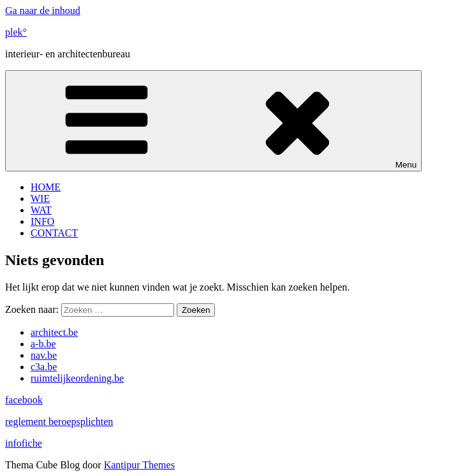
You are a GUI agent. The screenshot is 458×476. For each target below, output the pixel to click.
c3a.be (44, 367)
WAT (41, 210)
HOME (46, 187)
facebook (24, 400)
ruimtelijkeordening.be (77, 378)
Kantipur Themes (139, 465)
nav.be (44, 355)
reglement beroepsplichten (59, 422)
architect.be (54, 332)
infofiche (24, 443)
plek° (16, 32)
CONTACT (54, 233)
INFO (42, 221)
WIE (40, 198)
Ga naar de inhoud (43, 11)
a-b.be (43, 344)
